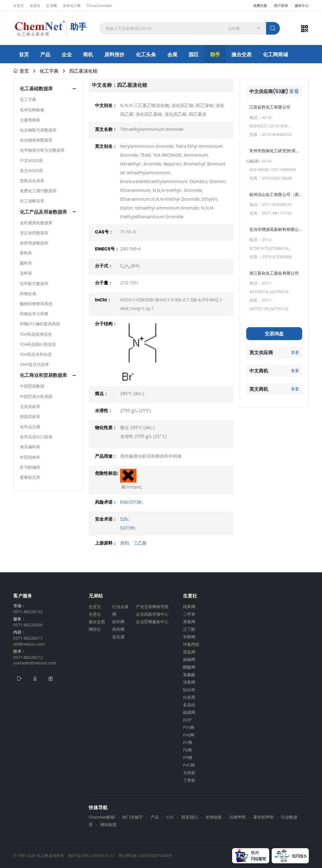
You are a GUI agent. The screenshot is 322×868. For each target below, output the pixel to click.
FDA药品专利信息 (36, 354)
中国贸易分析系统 (36, 396)
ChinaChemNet (99, 6)
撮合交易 (241, 54)
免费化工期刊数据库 (38, 191)
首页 (24, 54)
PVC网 (189, 765)
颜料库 (26, 263)
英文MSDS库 (31, 171)
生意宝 (19, 6)
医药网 (118, 629)
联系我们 (190, 817)
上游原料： (106, 543)
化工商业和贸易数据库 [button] (43, 375)
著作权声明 (263, 817)
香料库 (26, 253)
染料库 (26, 273)
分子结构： (106, 324)
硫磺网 (189, 712)
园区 (194, 54)
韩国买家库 (30, 417)
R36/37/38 (131, 502)
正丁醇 (189, 629)
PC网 (188, 742)
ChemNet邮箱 (102, 817)
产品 (45, 54)
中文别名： (106, 105)
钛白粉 (189, 690)
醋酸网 (189, 667)
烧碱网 (189, 659)
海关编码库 (30, 447)
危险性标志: (107, 473)
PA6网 (189, 735)
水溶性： (104, 411)
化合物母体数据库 (36, 140)
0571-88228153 (28, 612)
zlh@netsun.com (29, 644)
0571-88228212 (28, 657)
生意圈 (52, 6)
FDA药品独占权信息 (38, 344)
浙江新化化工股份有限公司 (274, 273)
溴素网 (189, 682)
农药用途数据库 (34, 243)
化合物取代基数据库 (38, 130)
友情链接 (214, 817)
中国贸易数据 (32, 386)
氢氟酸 (189, 675)
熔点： (102, 394)
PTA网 (189, 727)
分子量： (104, 283)
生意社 (35, 6)
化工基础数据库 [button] (36, 89)
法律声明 (237, 817)
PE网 (187, 750)
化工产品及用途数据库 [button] (43, 212)
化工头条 (146, 54)
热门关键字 (133, 817)
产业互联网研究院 (152, 607)
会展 (172, 54)
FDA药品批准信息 (36, 334)
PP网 (188, 758)
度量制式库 (30, 477)
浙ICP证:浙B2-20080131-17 (91, 856)
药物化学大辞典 (34, 314)
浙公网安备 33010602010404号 (145, 856)
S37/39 (127, 528)
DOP (187, 720)
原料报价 (114, 54)
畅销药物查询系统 (36, 304)
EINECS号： (107, 249)
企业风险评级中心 (152, 614)
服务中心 (302, 6)
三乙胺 (140, 543)
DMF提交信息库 (34, 364)
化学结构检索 (32, 110)
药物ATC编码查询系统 (40, 324)
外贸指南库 (30, 457)
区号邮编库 (30, 467)
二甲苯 (189, 614)
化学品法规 (30, 427)
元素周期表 (30, 120)
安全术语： (106, 519)
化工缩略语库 (32, 201)
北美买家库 (30, 406)
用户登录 (281, 6)
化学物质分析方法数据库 (42, 150)
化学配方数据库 (34, 283)
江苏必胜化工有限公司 (270, 107)
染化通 (118, 637)
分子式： (104, 266)
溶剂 (125, 543)
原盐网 (189, 652)
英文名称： (106, 129)
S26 (124, 519)
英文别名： (106, 146)
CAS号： (104, 232)
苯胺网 (189, 622)
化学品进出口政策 (36, 437)
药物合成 (28, 294)
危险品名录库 (32, 181)
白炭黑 (189, 697)
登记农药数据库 (34, 233)
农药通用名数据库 (36, 223)
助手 (215, 54)
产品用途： (106, 456)
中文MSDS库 (31, 160)
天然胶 (189, 773)
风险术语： (106, 502)
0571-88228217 (28, 638)
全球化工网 (72, 6)
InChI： (103, 300)
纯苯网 (189, 607)
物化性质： (106, 428)
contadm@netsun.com (35, 663)
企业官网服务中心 (152, 622)
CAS (170, 817)
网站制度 (108, 825)
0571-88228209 (28, 625)
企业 (67, 54)
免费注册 (260, 6)
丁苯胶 (189, 780)
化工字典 (49, 71)
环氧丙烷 (191, 644)
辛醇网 (189, 637)
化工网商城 (275, 54)
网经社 (95, 629)
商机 (88, 54)
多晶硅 (189, 705)
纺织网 (118, 622)
